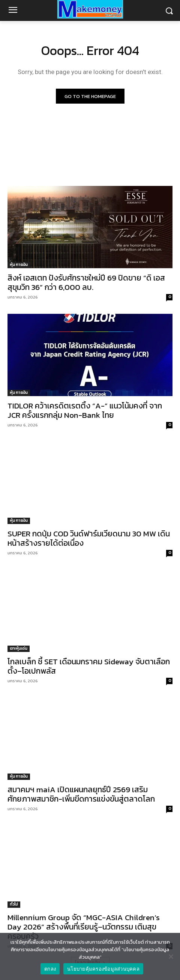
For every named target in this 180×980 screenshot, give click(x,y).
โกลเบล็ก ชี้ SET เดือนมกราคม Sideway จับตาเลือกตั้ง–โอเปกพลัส (89, 666)
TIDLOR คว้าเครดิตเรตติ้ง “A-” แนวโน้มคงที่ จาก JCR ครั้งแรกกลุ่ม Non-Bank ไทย (85, 410)
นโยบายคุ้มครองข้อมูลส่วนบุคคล (103, 969)
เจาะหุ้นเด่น (19, 648)
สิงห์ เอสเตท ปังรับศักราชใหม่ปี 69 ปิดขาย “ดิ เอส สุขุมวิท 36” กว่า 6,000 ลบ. (86, 282)
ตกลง (50, 969)
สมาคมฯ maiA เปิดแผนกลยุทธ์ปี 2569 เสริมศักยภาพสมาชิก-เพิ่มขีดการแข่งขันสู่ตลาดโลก (81, 794)
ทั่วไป (14, 904)
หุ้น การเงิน (19, 265)
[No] (171, 956)
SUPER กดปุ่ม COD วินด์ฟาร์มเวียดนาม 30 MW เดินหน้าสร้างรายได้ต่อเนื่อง (89, 538)
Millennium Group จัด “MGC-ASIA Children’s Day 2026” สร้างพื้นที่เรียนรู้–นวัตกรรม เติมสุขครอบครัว (84, 927)
